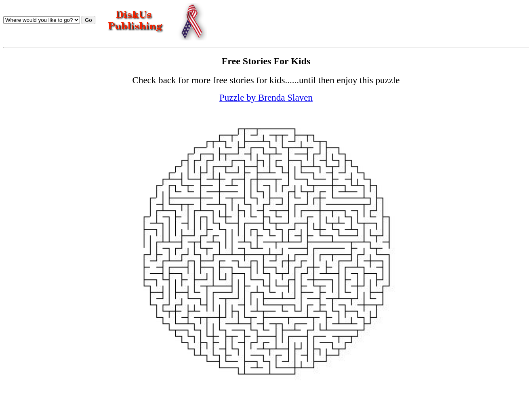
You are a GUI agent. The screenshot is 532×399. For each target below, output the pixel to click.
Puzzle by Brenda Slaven (266, 97)
